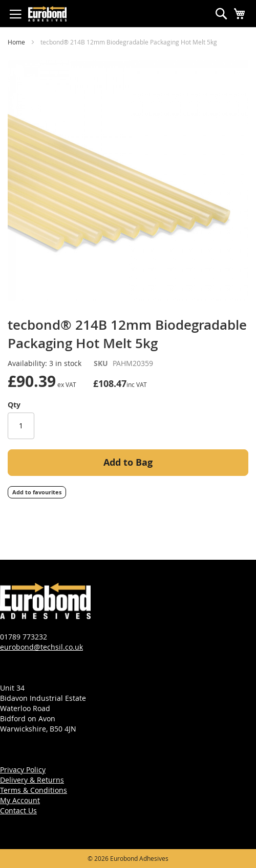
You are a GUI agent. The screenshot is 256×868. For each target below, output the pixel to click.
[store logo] (47, 14)
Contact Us (18, 810)
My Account (20, 800)
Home (16, 42)
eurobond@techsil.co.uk (41, 647)
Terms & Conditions (34, 790)
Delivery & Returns (32, 780)
